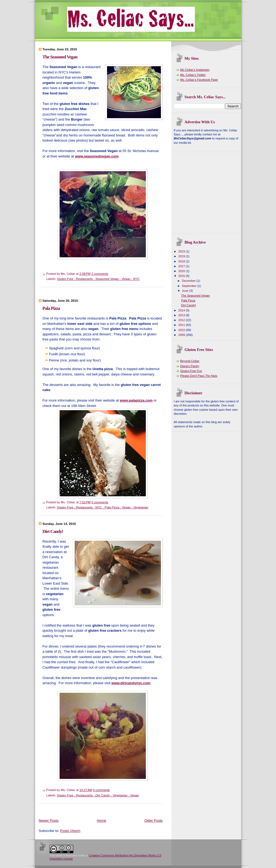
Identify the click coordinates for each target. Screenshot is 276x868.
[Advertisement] (137, 295)
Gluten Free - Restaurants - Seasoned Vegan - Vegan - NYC (98, 279)
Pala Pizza (51, 308)
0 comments (100, 502)
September (190, 286)
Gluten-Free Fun (191, 371)
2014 (182, 310)
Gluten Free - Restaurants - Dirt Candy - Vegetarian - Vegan (98, 795)
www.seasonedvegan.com (97, 156)
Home (101, 820)
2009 (182, 335)
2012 (182, 320)
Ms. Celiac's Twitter (193, 75)
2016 (182, 271)
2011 (182, 325)
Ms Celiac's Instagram (195, 70)
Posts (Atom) (70, 831)
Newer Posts (49, 820)
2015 (182, 276)
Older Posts (154, 820)
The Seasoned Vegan (60, 57)
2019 (182, 256)
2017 (182, 266)
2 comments (100, 274)
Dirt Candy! (53, 531)
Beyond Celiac (190, 361)
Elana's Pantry (190, 366)
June (186, 291)
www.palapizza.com (136, 400)
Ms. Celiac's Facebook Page (199, 80)
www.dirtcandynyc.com (131, 683)
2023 (182, 251)
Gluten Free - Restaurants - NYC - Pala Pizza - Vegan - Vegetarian (103, 507)
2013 (182, 315)
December (189, 281)
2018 (182, 261)
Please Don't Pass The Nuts (199, 376)
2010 (182, 330)
